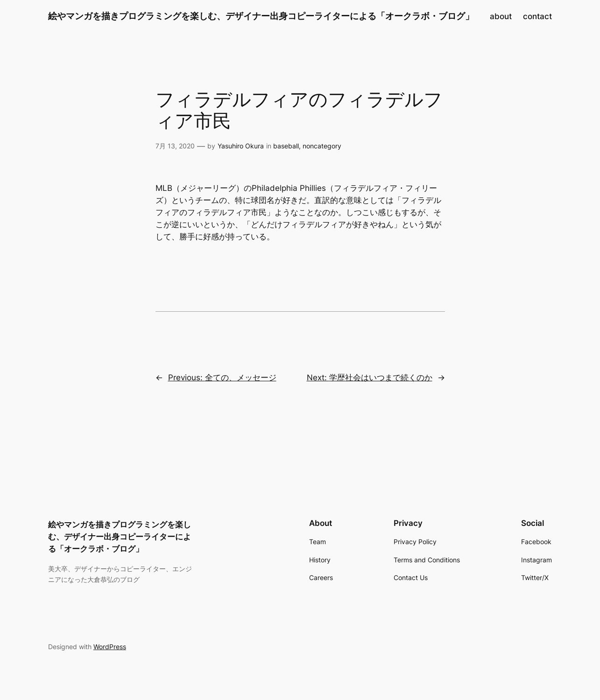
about (501, 16)
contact (537, 16)
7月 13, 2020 (175, 146)
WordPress (110, 647)
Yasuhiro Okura (241, 146)
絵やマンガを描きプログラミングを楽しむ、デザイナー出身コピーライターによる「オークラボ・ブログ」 (261, 16)
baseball (286, 146)
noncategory (322, 146)
